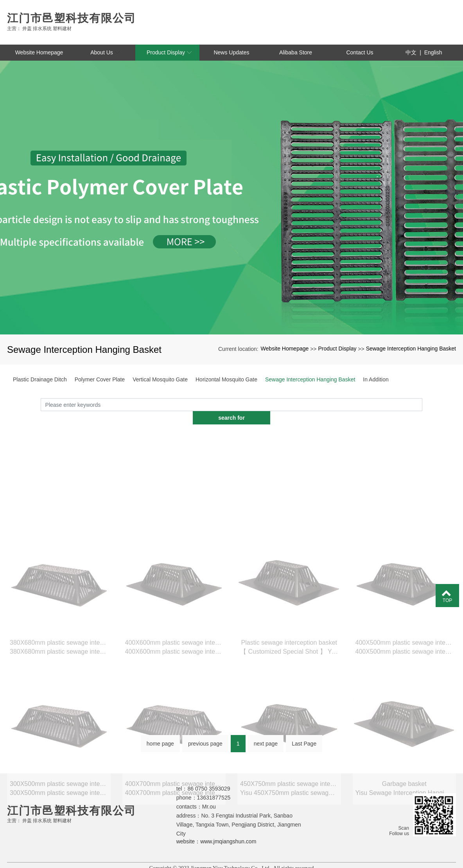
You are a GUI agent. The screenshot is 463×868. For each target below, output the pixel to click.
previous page (205, 744)
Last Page (304, 744)
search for (422, 414)
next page (266, 744)
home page (160, 744)
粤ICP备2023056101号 (231, 862)
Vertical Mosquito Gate (160, 379)
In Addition (376, 379)
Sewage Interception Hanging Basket (411, 349)
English (433, 52)
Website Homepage (285, 349)
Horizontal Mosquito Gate (226, 379)
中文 (411, 52)
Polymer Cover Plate (100, 379)
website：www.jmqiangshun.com (216, 828)
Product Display (337, 349)
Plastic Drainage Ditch (40, 379)
